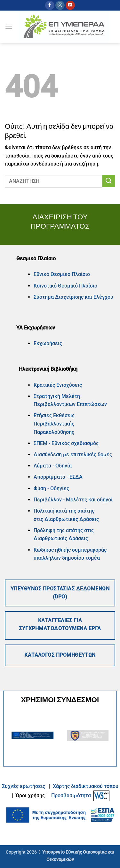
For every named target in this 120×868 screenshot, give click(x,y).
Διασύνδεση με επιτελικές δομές (73, 454)
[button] (9, 27)
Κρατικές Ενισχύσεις (58, 385)
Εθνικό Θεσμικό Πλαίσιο (62, 274)
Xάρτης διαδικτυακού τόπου (86, 786)
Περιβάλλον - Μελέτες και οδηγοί (73, 500)
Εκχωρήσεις (48, 343)
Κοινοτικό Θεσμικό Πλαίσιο (65, 286)
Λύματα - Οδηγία (53, 466)
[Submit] (109, 181)
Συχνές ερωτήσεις (24, 786)
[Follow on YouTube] (70, 5)
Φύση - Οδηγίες (51, 488)
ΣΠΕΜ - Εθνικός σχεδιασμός (66, 443)
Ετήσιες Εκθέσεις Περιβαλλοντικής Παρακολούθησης (54, 424)
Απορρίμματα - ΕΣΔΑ (58, 477)
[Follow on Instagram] (60, 5)
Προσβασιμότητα (71, 795)
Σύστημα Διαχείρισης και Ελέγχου (73, 297)
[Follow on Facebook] (50, 5)
